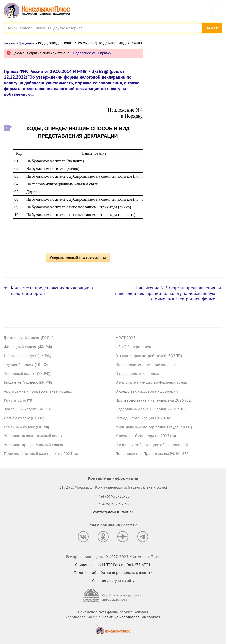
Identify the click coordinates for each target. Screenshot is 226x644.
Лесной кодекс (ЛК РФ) (24, 418)
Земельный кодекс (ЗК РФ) (27, 409)
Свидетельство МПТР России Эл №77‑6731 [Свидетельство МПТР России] (113, 565)
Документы (27, 43)
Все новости (163, 174)
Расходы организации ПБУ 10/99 (145, 418)
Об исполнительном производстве (146, 364)
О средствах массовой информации (147, 391)
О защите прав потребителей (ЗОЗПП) (149, 356)
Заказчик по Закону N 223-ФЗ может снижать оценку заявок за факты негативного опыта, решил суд (183, 158)
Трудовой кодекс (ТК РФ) (26, 364)
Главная (10, 43)
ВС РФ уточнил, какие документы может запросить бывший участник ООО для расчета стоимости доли (182, 78)
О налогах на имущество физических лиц (151, 382)
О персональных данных (137, 373)
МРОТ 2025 (125, 338)
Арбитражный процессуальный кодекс (38, 391)
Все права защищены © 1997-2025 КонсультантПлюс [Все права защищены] (113, 557)
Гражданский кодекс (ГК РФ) (29, 338)
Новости (170, 55)
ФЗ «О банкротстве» (133, 347)
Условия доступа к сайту (113, 580)
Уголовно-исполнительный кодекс (34, 436)
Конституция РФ (18, 400)
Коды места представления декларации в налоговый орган (52, 291)
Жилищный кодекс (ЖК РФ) (28, 347)
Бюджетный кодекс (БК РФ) (28, 382)
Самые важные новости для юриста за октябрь (185, 134)
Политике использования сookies (131, 617)
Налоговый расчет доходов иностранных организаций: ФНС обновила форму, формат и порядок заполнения (183, 107)
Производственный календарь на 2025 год (42, 453)
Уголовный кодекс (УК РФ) (27, 373)
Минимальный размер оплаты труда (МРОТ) (154, 427)
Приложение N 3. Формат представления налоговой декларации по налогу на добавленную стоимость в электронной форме (165, 293)
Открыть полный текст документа (78, 258)
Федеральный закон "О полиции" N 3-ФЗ (151, 409)
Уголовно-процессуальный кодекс (34, 445)
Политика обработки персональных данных (113, 572)
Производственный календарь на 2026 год (153, 400)
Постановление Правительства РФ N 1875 (152, 453)
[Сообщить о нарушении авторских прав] (113, 596)
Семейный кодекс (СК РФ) (26, 427)
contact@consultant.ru (113, 512)
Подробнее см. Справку (92, 53)
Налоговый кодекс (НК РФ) (28, 356)
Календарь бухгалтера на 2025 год (146, 436)
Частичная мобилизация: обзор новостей (152, 445)
